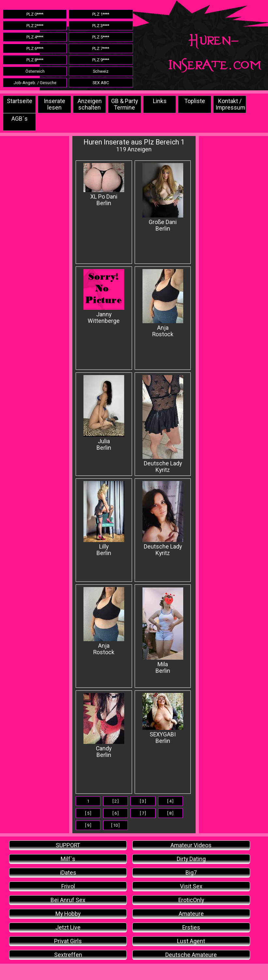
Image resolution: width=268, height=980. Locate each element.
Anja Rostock (163, 303)
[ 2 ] (116, 801)
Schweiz (101, 71)
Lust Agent (191, 941)
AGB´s (20, 119)
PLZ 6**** (35, 48)
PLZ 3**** (101, 26)
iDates (68, 873)
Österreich (35, 71)
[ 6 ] (116, 813)
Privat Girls (68, 941)
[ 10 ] (115, 825)
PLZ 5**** (101, 37)
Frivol (68, 886)
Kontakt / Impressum (230, 104)
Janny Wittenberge (104, 297)
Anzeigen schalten (90, 104)
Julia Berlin (104, 413)
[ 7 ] (143, 813)
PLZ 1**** (101, 14)
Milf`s (68, 859)
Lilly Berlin (104, 519)
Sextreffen (68, 955)
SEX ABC (101, 83)
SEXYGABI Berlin (163, 719)
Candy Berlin (104, 726)
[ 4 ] (170, 801)
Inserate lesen (54, 104)
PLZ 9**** (101, 60)
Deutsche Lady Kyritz (163, 424)
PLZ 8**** (35, 60)
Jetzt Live (68, 927)
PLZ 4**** (35, 37)
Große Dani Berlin (163, 197)
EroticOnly (191, 900)
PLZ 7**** (101, 48)
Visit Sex (191, 886)
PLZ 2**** (35, 26)
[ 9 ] (88, 825)
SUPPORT (68, 845)
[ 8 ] (170, 813)
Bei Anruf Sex (68, 900)
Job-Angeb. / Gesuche (35, 83)
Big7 (191, 873)
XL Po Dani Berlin (104, 185)
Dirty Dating (191, 859)
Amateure (191, 914)
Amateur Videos (191, 845)
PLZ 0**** (35, 14)
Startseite (20, 101)
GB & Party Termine (125, 104)
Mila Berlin (163, 631)
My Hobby (68, 914)
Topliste (195, 101)
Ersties (191, 927)
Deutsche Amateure (191, 955)
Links (160, 101)
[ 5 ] (88, 813)
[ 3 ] (143, 801)
